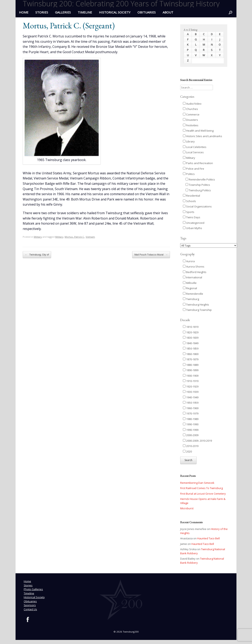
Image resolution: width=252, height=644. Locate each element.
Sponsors (30, 605)
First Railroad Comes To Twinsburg (201, 488)
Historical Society (115, 12)
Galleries (63, 12)
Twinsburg (191, 299)
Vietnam (90, 237)
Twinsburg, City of (37, 255)
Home (27, 581)
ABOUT (168, 12)
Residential (191, 196)
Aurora (189, 261)
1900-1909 (191, 376)
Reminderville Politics (200, 179)
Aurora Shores (194, 267)
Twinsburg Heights (196, 305)
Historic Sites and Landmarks (202, 136)
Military (38, 237)
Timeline (85, 12)
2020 (187, 451)
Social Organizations (197, 206)
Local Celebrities (195, 147)
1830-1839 (191, 338)
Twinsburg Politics (198, 190)
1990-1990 (191, 424)
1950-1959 (191, 403)
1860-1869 (191, 354)
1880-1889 (191, 365)
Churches (190, 109)
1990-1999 (191, 430)
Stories (42, 12)
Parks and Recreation (198, 163)
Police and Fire (193, 169)
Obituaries (147, 12)
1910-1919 (191, 381)
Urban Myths (192, 228)
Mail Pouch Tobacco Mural (151, 255)
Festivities (191, 125)
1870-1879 (191, 359)
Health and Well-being (198, 131)
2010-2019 (191, 446)
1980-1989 (191, 419)
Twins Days (192, 217)
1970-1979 (191, 413)
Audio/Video (192, 104)
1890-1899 (191, 370)
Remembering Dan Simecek (197, 483)
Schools (189, 201)
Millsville (190, 283)
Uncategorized (194, 223)
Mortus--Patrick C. (75, 237)
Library (189, 141)
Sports (189, 212)
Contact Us (30, 609)
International (192, 277)
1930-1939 (191, 392)
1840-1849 (191, 343)
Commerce (191, 114)
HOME (24, 12)
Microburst (187, 508)
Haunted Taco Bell (208, 538)
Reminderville (193, 294)
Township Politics (198, 185)
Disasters (190, 120)
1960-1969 (191, 408)
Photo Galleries (33, 589)
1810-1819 (191, 327)
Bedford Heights (195, 272)
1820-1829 (191, 332)
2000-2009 (191, 435)
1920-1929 (191, 386)
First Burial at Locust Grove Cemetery (203, 494)
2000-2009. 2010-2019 (197, 441)
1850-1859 (191, 348)
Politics (189, 174)
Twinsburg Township (197, 310)
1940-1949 (191, 397)
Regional (190, 288)
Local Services (193, 152)
